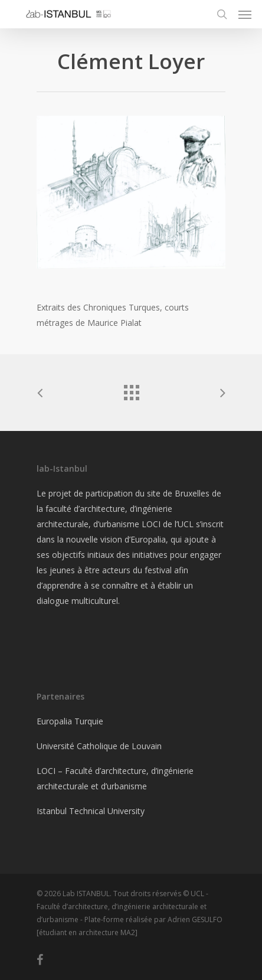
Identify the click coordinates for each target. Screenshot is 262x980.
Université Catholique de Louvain (99, 746)
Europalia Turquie (70, 721)
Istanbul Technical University (91, 811)
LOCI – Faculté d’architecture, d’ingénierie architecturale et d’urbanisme (115, 778)
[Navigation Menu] (245, 14)
